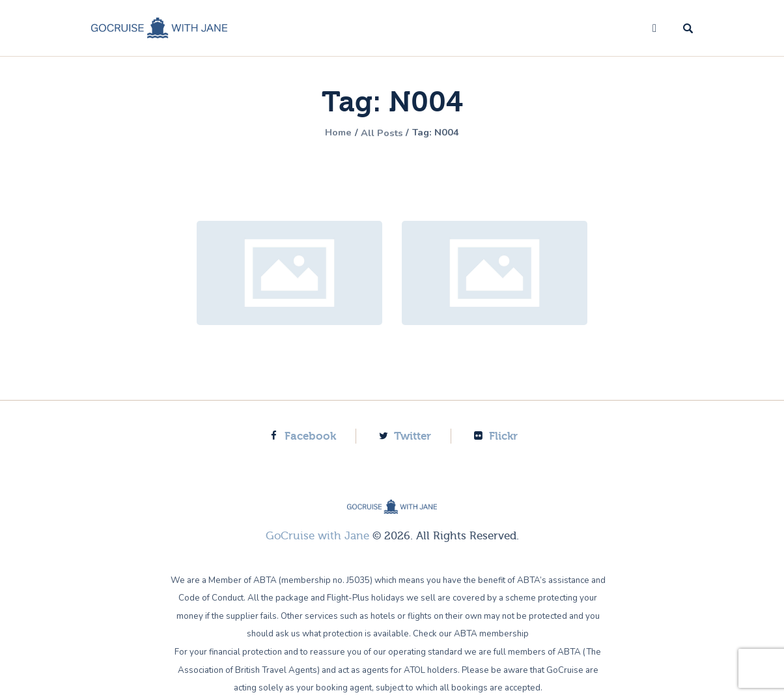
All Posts (382, 133)
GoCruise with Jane (317, 536)
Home (333, 133)
